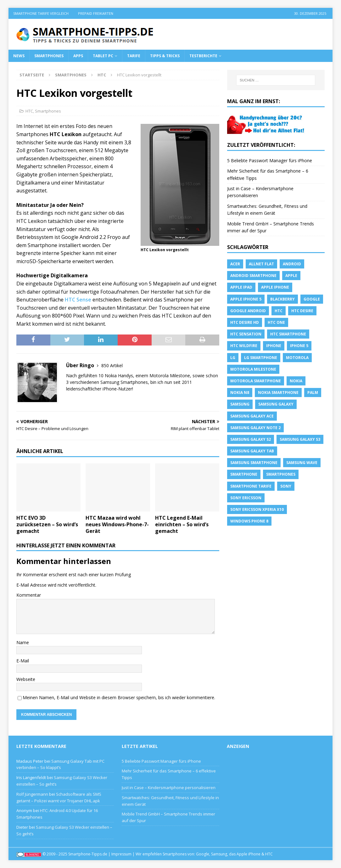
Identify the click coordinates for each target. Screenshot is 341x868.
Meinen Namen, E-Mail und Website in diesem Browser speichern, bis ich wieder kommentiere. (119, 697)
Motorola (297, 358)
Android (292, 264)
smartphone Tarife (251, 486)
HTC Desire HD (245, 322)
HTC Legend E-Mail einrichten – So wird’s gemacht (182, 524)
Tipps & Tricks (165, 56)
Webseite (26, 679)
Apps (78, 56)
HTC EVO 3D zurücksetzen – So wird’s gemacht (47, 524)
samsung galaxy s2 (251, 439)
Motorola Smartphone (256, 381)
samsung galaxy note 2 (255, 428)
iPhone (274, 346)
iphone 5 (299, 346)
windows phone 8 (249, 521)
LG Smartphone (261, 358)
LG (233, 358)
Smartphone (244, 474)
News (19, 56)
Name (23, 642)
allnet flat (261, 264)
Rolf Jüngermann (32, 794)
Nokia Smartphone (278, 393)
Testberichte (203, 56)
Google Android (248, 311)
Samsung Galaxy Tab (252, 451)
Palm (313, 393)
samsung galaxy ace (252, 416)
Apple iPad (241, 287)
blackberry (282, 299)
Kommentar (29, 595)
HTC (29, 111)
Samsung (240, 404)
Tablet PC (103, 56)
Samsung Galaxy (276, 404)
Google (312, 299)
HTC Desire (302, 311)
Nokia (296, 381)
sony (286, 486)
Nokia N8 (240, 393)
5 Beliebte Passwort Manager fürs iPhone (270, 160)
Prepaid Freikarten (96, 13)
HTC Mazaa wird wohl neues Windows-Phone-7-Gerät (117, 524)
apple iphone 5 (246, 299)
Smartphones (49, 56)
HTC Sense (78, 300)
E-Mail (23, 661)
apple (291, 276)
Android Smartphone (253, 276)
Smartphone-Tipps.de (88, 854)
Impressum (121, 854)
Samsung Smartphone (254, 463)
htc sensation (246, 334)
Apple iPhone (275, 287)
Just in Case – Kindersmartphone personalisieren (169, 788)
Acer (235, 264)
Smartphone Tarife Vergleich (41, 13)
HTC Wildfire (244, 346)
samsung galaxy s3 (300, 439)
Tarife (134, 56)
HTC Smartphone (288, 334)
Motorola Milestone (253, 369)
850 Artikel (112, 365)
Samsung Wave (302, 463)
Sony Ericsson (246, 498)
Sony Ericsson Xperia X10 (257, 509)
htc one (276, 322)
